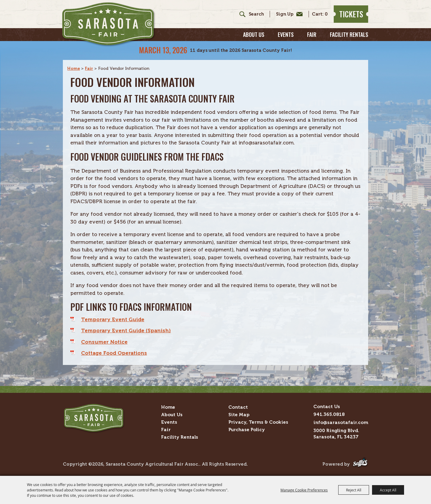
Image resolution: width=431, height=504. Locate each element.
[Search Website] (256, 14)
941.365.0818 (329, 414)
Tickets (351, 14)
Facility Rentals (349, 34)
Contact (238, 407)
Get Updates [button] (288, 14)
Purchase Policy (247, 430)
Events (286, 34)
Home (74, 68)
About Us (254, 34)
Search (240, 14)
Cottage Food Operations (114, 353)
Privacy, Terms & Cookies (258, 422)
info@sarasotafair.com (341, 422)
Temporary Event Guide (113, 319)
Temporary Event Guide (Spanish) (126, 331)
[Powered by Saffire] (360, 464)
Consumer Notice (104, 342)
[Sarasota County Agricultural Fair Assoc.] (109, 24)
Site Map (239, 415)
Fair (312, 34)
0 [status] (326, 14)
